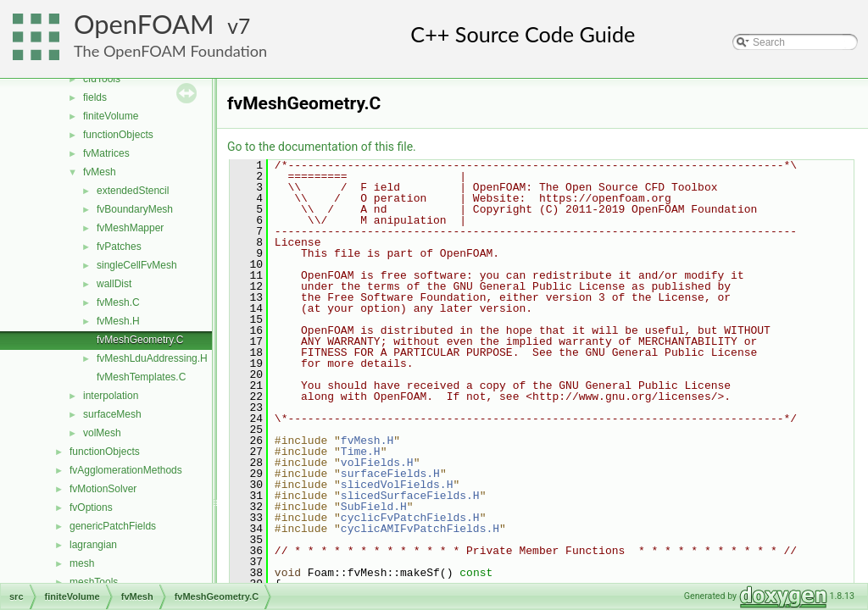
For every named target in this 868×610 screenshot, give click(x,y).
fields (95, 97)
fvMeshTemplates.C (141, 377)
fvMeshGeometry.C (140, 340)
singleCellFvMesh (137, 265)
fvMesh (100, 172)
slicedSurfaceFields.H (410, 496)
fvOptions (91, 507)
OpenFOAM (144, 24)
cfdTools (102, 79)
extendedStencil (133, 191)
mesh (82, 563)
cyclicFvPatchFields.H (410, 518)
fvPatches (119, 247)
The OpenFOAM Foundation (170, 51)
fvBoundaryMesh (135, 209)
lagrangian (93, 545)
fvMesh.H (118, 321)
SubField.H (374, 507)
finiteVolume (111, 116)
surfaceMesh (112, 414)
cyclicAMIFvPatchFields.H (420, 529)
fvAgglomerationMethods (126, 470)
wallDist (114, 284)
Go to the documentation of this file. (322, 147)
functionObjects (118, 135)
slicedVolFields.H (397, 485)
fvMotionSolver (103, 489)
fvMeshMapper (130, 228)
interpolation (111, 396)
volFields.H (377, 463)
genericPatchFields (113, 526)
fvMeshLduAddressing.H (152, 358)
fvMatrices (106, 153)
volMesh (102, 433)
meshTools (94, 582)
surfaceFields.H (390, 474)
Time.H (361, 452)
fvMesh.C (118, 302)
